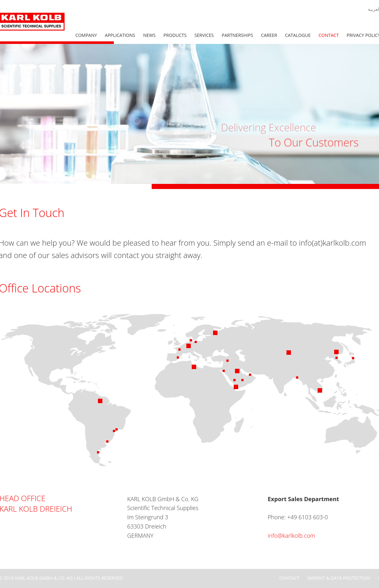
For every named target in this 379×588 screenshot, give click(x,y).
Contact (329, 35)
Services (204, 35)
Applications (120, 35)
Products (175, 35)
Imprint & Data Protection (339, 578)
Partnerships (237, 35)
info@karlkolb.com (291, 535)
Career (269, 35)
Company (86, 35)
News (149, 35)
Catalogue (298, 35)
